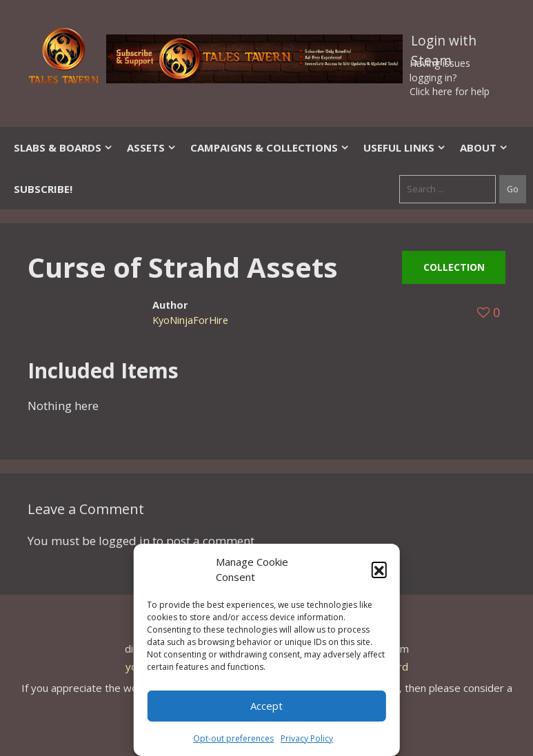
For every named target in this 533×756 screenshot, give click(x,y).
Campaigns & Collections (270, 147)
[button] (379, 569)
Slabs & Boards (63, 147)
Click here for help (450, 91)
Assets (152, 147)
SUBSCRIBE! (43, 189)
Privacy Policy (307, 738)
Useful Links (405, 147)
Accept (266, 706)
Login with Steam (444, 43)
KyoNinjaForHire (190, 320)
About (484, 147)
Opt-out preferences (233, 738)
